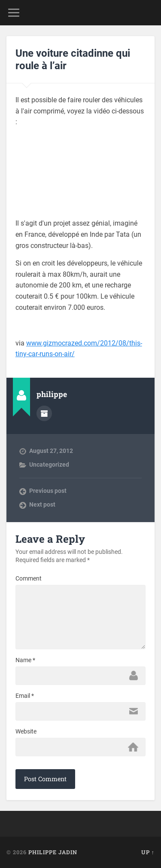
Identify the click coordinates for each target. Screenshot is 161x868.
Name (25, 660)
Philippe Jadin (53, 852)
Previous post (48, 491)
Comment (29, 578)
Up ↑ (148, 852)
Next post (42, 504)
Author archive (44, 413)
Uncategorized (49, 465)
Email (25, 696)
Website (26, 731)
